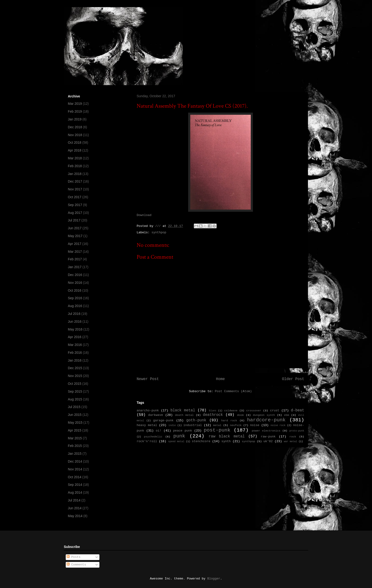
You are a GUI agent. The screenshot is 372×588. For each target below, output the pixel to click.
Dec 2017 (75, 181)
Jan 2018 (75, 174)
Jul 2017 (74, 220)
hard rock (229, 421)
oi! (159, 431)
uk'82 (268, 441)
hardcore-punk (266, 420)
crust (275, 411)
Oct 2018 (75, 142)
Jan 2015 (75, 454)
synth (226, 441)
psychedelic (153, 437)
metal (217, 425)
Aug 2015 (75, 399)
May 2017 (75, 236)
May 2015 (75, 423)
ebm (286, 415)
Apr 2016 (75, 337)
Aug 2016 (75, 306)
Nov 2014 (75, 469)
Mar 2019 (75, 104)
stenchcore (201, 441)
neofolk (236, 425)
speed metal (176, 441)
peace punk (183, 431)
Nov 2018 (75, 135)
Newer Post (148, 379)
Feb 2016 (75, 353)
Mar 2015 (75, 438)
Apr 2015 (75, 430)
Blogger (214, 579)
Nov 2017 (75, 189)
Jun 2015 (75, 415)
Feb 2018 (75, 166)
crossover (254, 411)
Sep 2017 (75, 205)
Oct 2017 (75, 197)
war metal (290, 441)
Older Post (293, 379)
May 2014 (75, 516)
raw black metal (227, 436)
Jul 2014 (74, 500)
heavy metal (147, 425)
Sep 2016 (75, 298)
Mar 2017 (75, 252)
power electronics (266, 431)
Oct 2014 (75, 477)
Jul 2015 (74, 407)
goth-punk (196, 420)
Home (220, 379)
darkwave (156, 415)
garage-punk (163, 420)
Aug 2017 (75, 213)
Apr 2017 (75, 244)
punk (179, 436)
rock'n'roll (147, 441)
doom (240, 415)
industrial (193, 425)
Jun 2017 (75, 228)
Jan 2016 (75, 360)
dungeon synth (264, 415)
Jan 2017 (75, 267)
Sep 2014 (75, 485)
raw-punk (268, 437)
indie (172, 425)
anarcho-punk (148, 411)
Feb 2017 (75, 259)
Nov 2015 (75, 376)
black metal (183, 410)
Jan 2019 (75, 119)
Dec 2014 (75, 461)
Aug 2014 (75, 492)
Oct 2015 (75, 384)
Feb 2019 (75, 111)
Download (144, 215)
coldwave (231, 411)
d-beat (298, 410)
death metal (184, 415)
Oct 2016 (75, 290)
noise (255, 425)
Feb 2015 (75, 446)
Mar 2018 (75, 158)
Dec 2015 (75, 368)
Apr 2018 (75, 150)
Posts (74, 557)
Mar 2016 (75, 345)
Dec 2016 (75, 275)
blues (212, 411)
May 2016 (75, 329)
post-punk (217, 430)
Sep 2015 (75, 391)
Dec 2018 (75, 127)
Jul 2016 (74, 314)
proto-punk (297, 431)
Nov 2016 (75, 283)
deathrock (213, 415)
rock (293, 437)
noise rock (278, 425)
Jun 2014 (75, 508)
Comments (76, 565)
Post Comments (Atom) (233, 391)
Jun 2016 (75, 322)
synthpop (159, 232)
